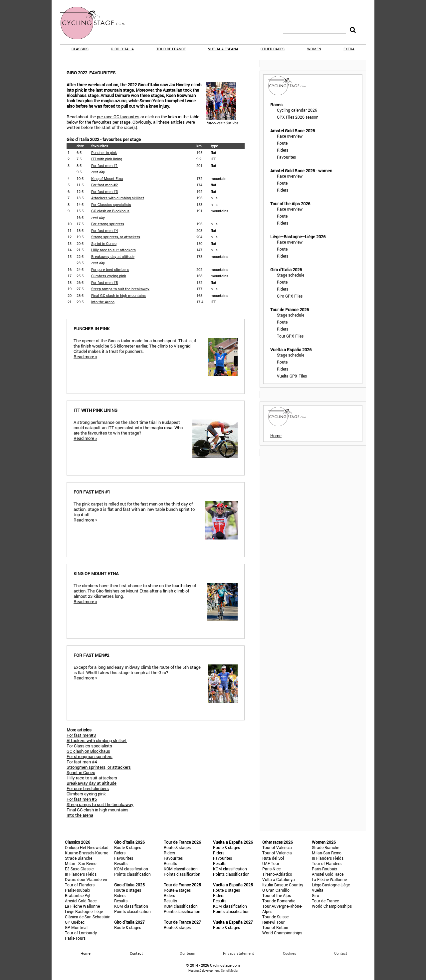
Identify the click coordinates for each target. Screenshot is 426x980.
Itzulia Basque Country (283, 885)
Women (314, 49)
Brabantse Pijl (78, 895)
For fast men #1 (105, 165)
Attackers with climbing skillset (118, 198)
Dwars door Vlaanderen (86, 879)
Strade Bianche (79, 858)
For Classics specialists (111, 204)
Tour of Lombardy (81, 933)
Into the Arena (103, 302)
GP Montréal (76, 927)
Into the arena (80, 815)
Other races (273, 49)
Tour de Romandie (279, 901)
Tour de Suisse (275, 917)
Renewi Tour (273, 922)
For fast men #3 (105, 191)
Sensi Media (229, 971)
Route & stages (128, 847)
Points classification (132, 874)
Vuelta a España (223, 49)
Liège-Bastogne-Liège (84, 911)
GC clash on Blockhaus (110, 211)
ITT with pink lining (107, 159)
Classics (80, 49)
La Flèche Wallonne (82, 906)
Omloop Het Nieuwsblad (87, 847)
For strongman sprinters (90, 756)
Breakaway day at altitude (113, 256)
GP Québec (75, 922)
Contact (341, 953)
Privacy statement (238, 953)
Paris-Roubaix (78, 890)
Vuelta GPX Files (292, 376)
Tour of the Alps (277, 895)
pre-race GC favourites (118, 117)
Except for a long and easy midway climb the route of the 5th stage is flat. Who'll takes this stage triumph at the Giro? (156, 680)
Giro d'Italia (122, 49)
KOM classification (131, 869)
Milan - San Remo (81, 863)
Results (121, 863)
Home (276, 436)
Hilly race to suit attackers (113, 250)
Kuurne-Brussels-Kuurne (87, 853)
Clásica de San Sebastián (88, 917)
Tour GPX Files (290, 336)
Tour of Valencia (277, 847)
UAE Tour (271, 863)
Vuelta (318, 890)
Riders (283, 150)
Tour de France (171, 49)
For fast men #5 (105, 282)
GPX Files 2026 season (298, 117)
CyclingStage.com (97, 23)
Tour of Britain (275, 927)
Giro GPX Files (290, 296)
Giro (316, 895)
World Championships (282, 933)
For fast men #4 (105, 230)
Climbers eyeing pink (109, 276)
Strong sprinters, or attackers (116, 237)
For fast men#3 (81, 735)
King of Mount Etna (107, 178)
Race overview (290, 136)
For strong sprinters (108, 224)
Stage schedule (291, 275)
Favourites (286, 157)
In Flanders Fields (81, 874)
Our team (188, 953)
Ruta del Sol (273, 858)
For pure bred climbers (110, 269)
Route (282, 143)
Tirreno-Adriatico (277, 874)
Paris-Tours (75, 938)
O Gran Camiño (276, 890)
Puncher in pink (104, 152)
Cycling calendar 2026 (297, 110)
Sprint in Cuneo (104, 243)
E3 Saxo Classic (79, 869)
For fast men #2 (105, 185)
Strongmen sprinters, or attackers (99, 767)
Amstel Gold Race (81, 901)
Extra (349, 49)
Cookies (290, 953)
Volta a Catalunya (279, 879)
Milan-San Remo (327, 853)
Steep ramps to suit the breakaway (120, 289)
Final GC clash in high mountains (118, 295)
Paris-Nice (271, 869)
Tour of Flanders (80, 885)
